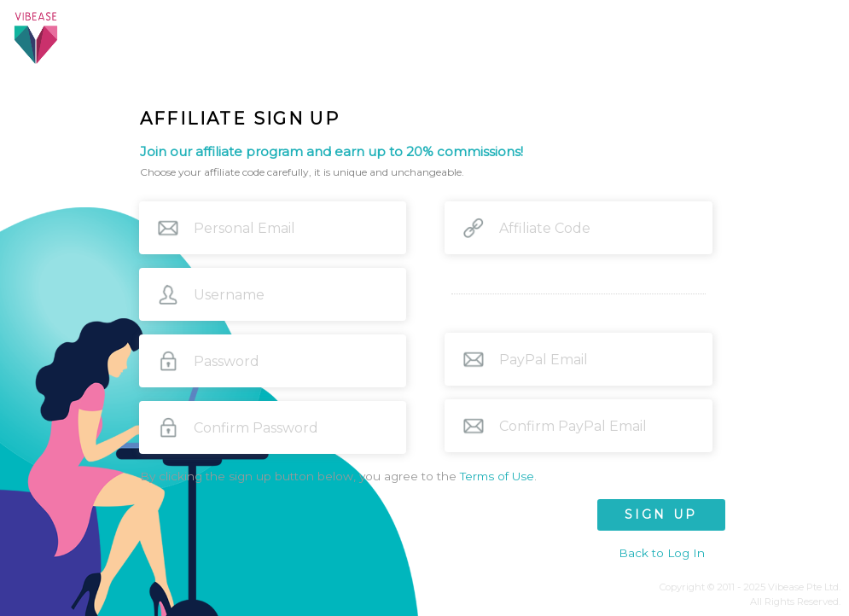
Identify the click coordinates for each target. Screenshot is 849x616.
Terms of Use (497, 476)
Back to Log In (662, 553)
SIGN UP (661, 514)
